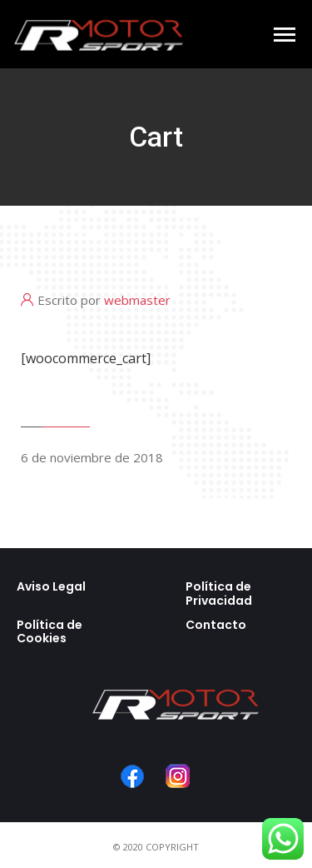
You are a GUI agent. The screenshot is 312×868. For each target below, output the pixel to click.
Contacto (216, 625)
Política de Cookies (50, 632)
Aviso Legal (51, 586)
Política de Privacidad (219, 594)
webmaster (137, 300)
